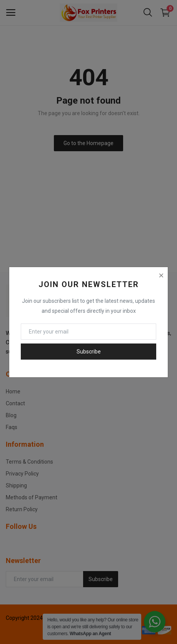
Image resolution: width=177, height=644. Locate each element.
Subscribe (89, 352)
